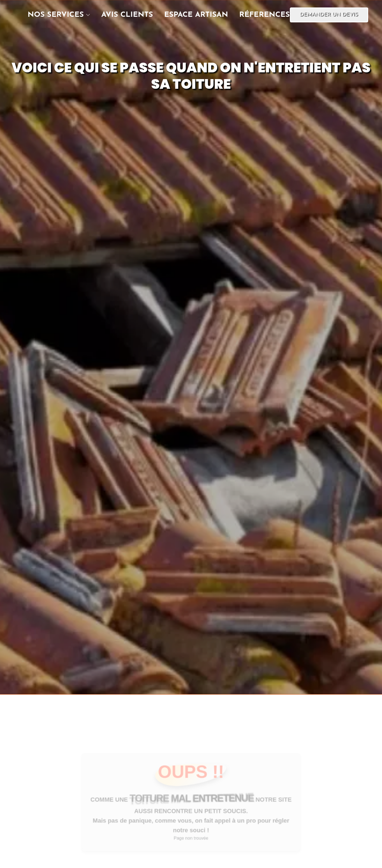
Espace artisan (196, 15)
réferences (264, 15)
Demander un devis (329, 15)
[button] (53, 15)
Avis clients (127, 15)
